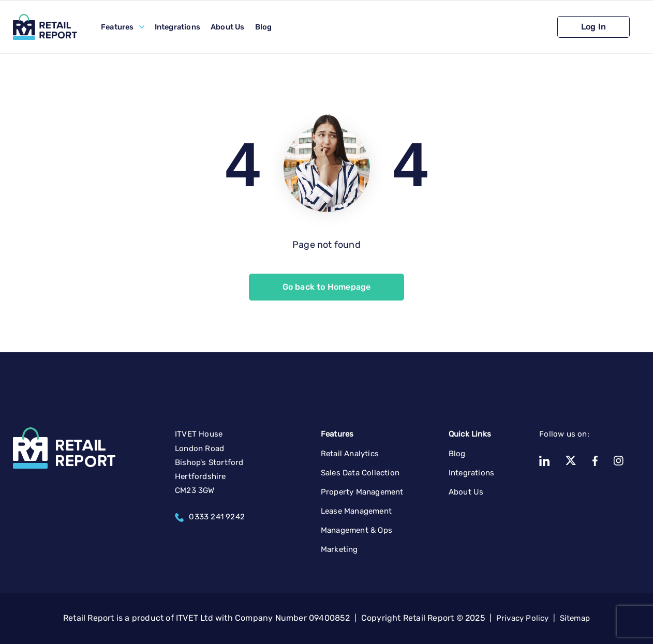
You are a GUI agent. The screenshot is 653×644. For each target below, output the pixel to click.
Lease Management (356, 511)
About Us (228, 27)
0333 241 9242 (210, 517)
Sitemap (575, 618)
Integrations (177, 27)
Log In (593, 27)
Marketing (339, 549)
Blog (264, 27)
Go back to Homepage (327, 287)
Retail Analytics (350, 454)
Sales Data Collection (360, 473)
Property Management (362, 492)
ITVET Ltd (195, 618)
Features (117, 27)
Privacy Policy (523, 618)
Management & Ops (357, 530)
